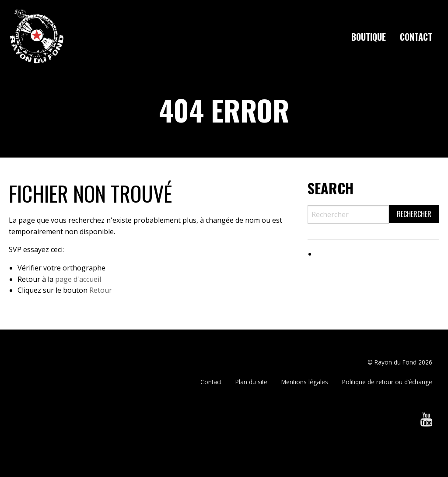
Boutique (369, 37)
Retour (101, 290)
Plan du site (251, 382)
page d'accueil (78, 279)
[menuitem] (369, 37)
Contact (416, 37)
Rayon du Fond (395, 362)
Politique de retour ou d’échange (387, 382)
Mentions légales (305, 382)
